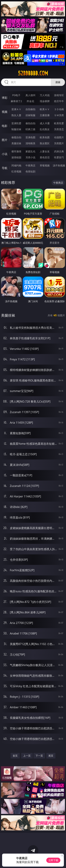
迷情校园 (16, 157)
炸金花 (30, 101)
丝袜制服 (30, 115)
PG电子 (16, 95)
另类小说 (30, 157)
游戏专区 (59, 95)
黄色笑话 (45, 157)
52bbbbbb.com (33, 73)
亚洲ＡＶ (16, 109)
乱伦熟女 (45, 129)
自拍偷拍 (30, 109)
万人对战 (45, 95)
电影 (5, 126)
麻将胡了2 (16, 101)
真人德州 (30, 95)
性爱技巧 (59, 157)
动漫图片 (59, 137)
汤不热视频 (59, 165)
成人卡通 (45, 123)
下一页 (39, 756)
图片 (5, 140)
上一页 (27, 756)
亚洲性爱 (16, 123)
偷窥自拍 (16, 137)
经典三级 (30, 129)
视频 (5, 112)
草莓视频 (45, 165)
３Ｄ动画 (59, 109)
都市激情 (16, 151)
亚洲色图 (30, 137)
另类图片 (59, 143)
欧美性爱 (59, 123)
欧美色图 (45, 137)
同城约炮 (16, 165)
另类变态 (59, 129)
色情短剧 (30, 171)
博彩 (5, 98)
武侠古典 (59, 151)
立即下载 (53, 860)
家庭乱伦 (30, 151)
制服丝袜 (16, 129)
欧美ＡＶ (45, 109)
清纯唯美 (30, 143)
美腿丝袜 (16, 143)
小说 (5, 154)
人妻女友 (45, 151)
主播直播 (45, 115)
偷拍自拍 (30, 123)
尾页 (51, 756)
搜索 (58, 82)
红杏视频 (16, 171)
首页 (15, 756)
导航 (5, 168)
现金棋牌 (45, 101)
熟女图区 (45, 143)
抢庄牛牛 (59, 101)
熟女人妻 (16, 115)
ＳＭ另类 (59, 115)
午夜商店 (30, 165)
